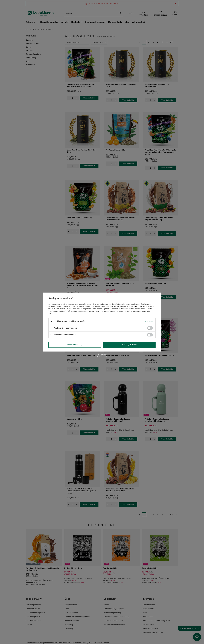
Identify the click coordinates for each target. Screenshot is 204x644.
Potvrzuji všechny (129, 345)
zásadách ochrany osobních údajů (134, 306)
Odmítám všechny (75, 345)
